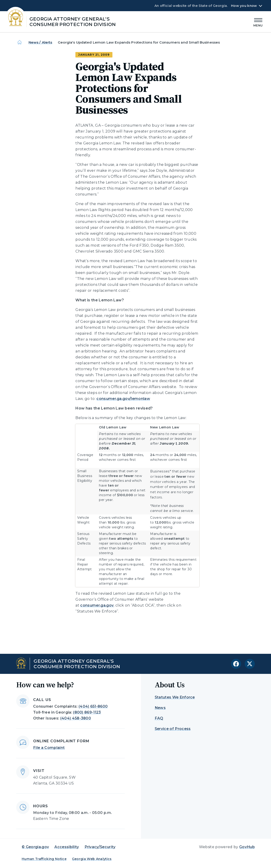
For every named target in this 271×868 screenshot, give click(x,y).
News (160, 708)
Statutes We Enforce (175, 697)
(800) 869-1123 (87, 712)
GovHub (247, 847)
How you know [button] (244, 6)
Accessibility (67, 847)
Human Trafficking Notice (44, 859)
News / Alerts (40, 42)
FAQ (159, 718)
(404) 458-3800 (76, 718)
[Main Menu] (258, 22)
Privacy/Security (100, 847)
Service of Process (173, 729)
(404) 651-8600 (93, 706)
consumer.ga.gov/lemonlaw (123, 399)
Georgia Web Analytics (92, 859)
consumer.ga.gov (97, 605)
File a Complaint (49, 748)
